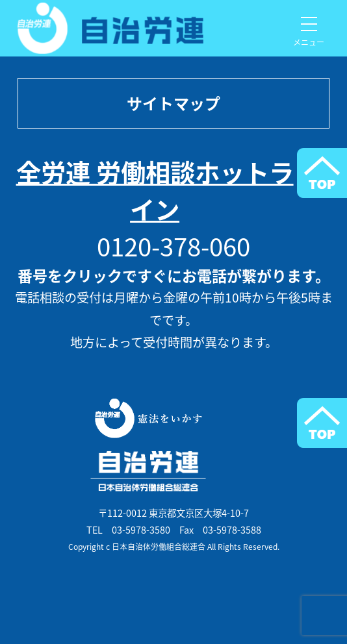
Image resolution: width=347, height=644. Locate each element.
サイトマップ (173, 103)
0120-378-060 (173, 246)
